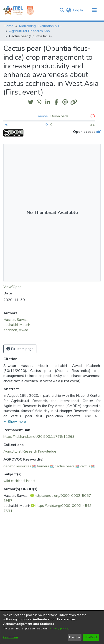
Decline (75, 637)
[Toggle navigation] (94, 10)
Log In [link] (78, 10)
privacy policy (59, 628)
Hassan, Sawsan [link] (16, 320)
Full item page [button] (20, 349)
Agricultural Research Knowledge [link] (32, 31)
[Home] (13, 10)
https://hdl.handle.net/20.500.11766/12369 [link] (39, 437)
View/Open (12, 287)
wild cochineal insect (19, 481)
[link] (30, 451)
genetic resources (17, 466)
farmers (43, 466)
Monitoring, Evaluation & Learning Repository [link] (42, 26)
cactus (85, 466)
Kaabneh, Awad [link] (16, 330)
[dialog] (52, 627)
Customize (11, 637)
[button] (62, 10)
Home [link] (9, 26)
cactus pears (65, 466)
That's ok (91, 637)
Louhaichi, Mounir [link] (17, 325)
